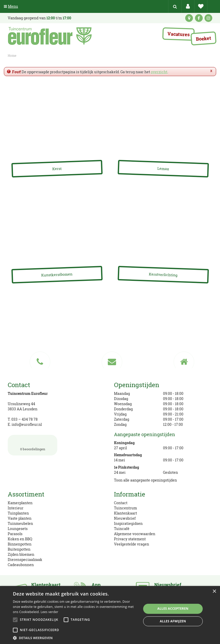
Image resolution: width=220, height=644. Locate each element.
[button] (75, 638)
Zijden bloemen (21, 554)
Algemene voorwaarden (135, 534)
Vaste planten (20, 518)
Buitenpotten (19, 549)
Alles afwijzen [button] (173, 621)
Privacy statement (130, 539)
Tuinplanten (18, 513)
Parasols (15, 534)
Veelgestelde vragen (132, 544)
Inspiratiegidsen (128, 523)
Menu (11, 6)
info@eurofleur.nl (27, 424)
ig (208, 18)
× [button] (214, 592)
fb (199, 18)
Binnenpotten (20, 544)
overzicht (159, 72)
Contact (121, 503)
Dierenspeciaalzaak (25, 560)
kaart (189, 18)
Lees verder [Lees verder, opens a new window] (49, 612)
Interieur (16, 508)
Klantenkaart (125, 513)
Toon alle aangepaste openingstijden (145, 480)
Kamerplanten (20, 503)
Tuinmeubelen (20, 523)
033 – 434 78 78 (25, 419)
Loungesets (18, 529)
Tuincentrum (125, 508)
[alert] (110, 615)
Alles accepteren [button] (173, 609)
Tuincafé (122, 529)
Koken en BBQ (20, 539)
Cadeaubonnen (21, 565)
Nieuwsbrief (125, 518)
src (175, 6)
